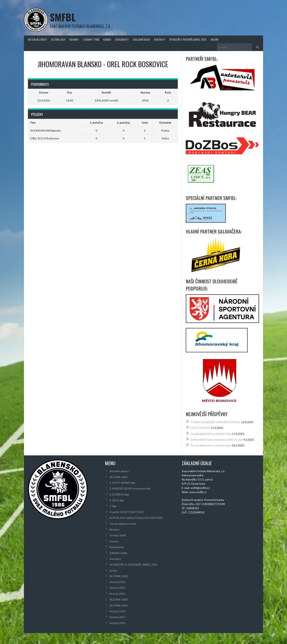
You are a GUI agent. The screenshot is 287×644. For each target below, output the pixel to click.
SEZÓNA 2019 (119, 605)
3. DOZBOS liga (119, 494)
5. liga (113, 506)
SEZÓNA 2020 (119, 599)
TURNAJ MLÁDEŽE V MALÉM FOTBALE (215, 422)
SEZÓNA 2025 (58, 39)
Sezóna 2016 (117, 623)
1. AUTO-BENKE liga (122, 483)
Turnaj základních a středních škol (211, 434)
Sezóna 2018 (117, 611)
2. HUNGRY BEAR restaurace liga (130, 488)
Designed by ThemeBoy (250, 636)
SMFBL (63, 17)
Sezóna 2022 (117, 588)
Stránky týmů (91, 39)
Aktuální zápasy (37, 39)
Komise (107, 39)
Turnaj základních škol (123, 524)
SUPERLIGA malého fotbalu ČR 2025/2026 (136, 518)
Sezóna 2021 (117, 594)
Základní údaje (141, 39)
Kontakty (160, 39)
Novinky (74, 39)
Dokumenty (122, 39)
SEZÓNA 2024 (119, 576)
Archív (214, 39)
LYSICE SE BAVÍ (200, 428)
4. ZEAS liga (117, 500)
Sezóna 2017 (117, 617)
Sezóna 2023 (117, 582)
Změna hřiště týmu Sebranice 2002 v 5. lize (217, 440)
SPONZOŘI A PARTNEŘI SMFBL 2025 (188, 39)
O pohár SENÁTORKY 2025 (127, 512)
